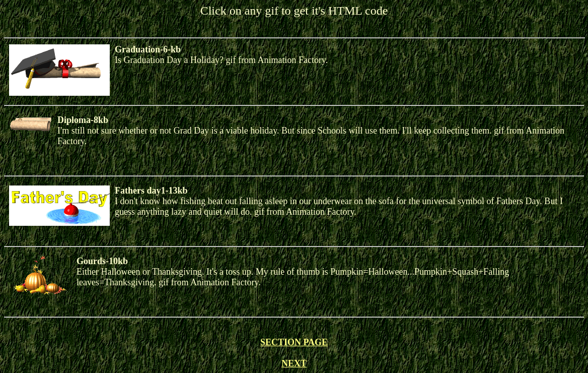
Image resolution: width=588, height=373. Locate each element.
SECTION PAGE (294, 342)
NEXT (294, 363)
